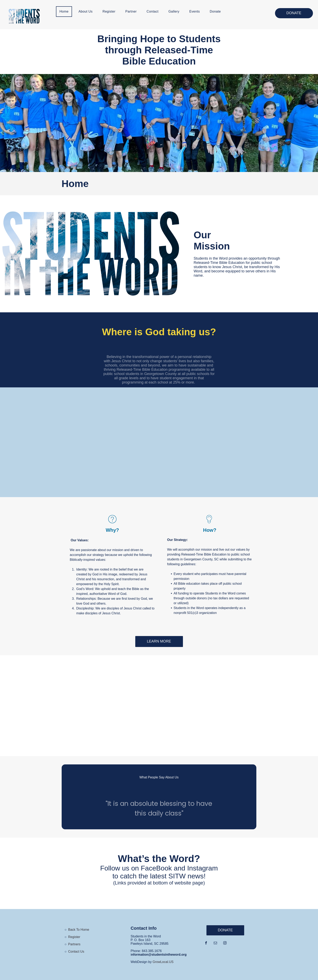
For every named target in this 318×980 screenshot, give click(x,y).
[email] (215, 943)
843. (145, 951)
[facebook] (206, 943)
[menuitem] (66, 12)
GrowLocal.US (163, 962)
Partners (74, 944)
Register (74, 937)
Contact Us (76, 952)
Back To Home (79, 930)
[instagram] (225, 943)
